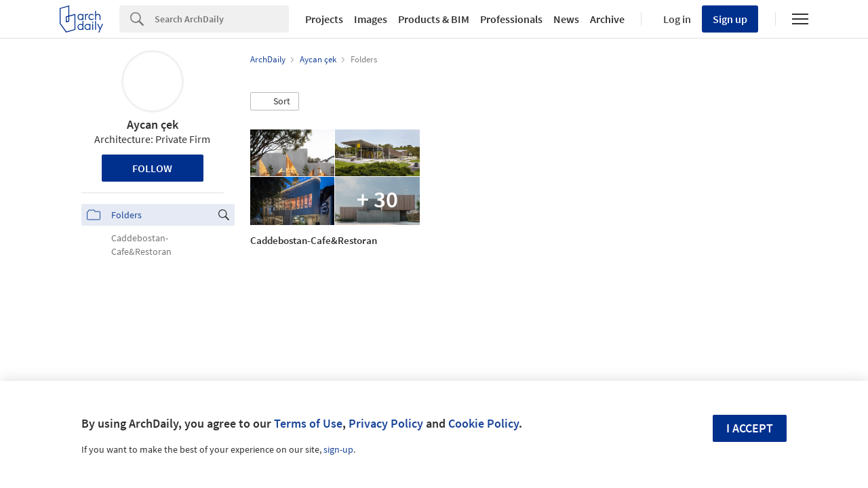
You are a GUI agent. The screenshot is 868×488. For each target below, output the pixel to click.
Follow (152, 168)
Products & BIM (434, 19)
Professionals (511, 19)
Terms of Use (308, 423)
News (566, 19)
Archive (607, 19)
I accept (750, 428)
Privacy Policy (386, 423)
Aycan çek (153, 124)
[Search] (222, 19)
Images (371, 19)
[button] (275, 102)
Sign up (730, 19)
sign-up (338, 449)
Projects (324, 19)
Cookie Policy (484, 423)
